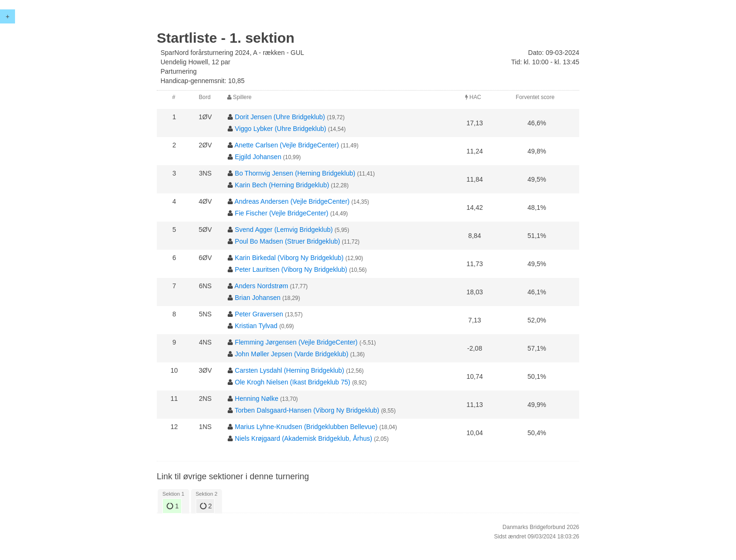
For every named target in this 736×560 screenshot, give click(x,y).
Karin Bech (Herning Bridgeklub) (282, 185)
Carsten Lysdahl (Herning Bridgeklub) (289, 370)
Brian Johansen (257, 298)
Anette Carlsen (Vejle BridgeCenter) (287, 145)
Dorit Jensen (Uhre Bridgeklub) (280, 117)
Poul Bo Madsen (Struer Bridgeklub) (287, 241)
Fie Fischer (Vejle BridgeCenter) (281, 213)
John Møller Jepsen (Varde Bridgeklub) (291, 354)
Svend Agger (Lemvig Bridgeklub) (284, 230)
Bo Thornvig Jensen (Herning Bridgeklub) (295, 173)
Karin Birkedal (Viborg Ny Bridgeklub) (289, 258)
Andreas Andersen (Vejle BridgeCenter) (292, 201)
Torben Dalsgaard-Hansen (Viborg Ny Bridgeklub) (307, 410)
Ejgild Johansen (258, 157)
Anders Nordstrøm (261, 286)
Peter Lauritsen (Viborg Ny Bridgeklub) (291, 269)
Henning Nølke (257, 399)
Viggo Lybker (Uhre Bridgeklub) (280, 129)
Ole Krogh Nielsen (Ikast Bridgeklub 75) (292, 382)
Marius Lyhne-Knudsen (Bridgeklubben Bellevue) (306, 427)
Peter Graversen (259, 314)
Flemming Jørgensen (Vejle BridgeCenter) (296, 342)
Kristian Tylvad (256, 326)
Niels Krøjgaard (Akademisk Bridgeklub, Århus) (303, 438)
